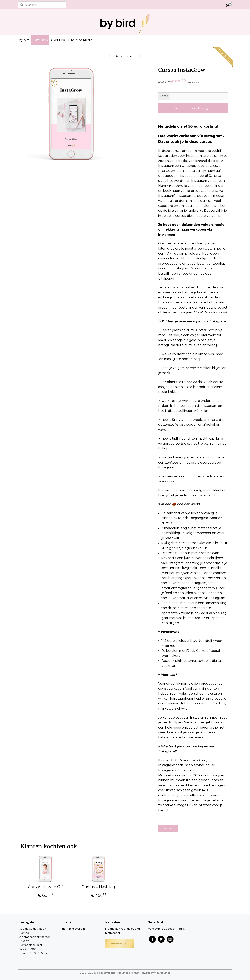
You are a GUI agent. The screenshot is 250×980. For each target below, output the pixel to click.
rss (114, 973)
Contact (25, 933)
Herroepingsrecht (31, 945)
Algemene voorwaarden (35, 937)
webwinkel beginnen (128, 973)
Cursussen (40, 40)
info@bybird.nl (76, 929)
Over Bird (58, 40)
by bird (24, 40)
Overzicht (168, 828)
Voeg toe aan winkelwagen (193, 108)
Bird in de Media (80, 40)
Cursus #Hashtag (99, 887)
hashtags (189, 292)
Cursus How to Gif (45, 887)
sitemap (106, 973)
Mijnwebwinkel (162, 973)
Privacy (24, 941)
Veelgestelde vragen (33, 929)
